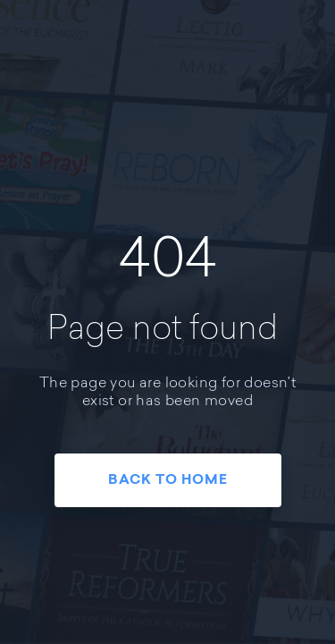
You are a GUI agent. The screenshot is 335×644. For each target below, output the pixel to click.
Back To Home (168, 481)
